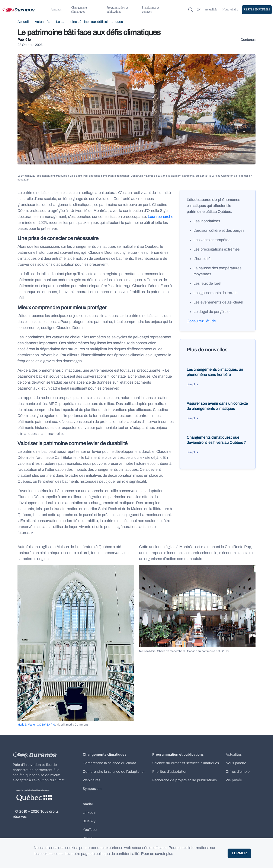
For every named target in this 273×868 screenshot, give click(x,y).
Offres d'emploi (238, 771)
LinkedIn (89, 812)
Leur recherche (161, 217)
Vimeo (88, 838)
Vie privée (234, 780)
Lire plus (192, 384)
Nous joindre (230, 10)
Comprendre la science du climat (109, 763)
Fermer (239, 853)
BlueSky (89, 821)
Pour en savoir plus (157, 854)
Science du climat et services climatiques (186, 763)
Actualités (211, 10)
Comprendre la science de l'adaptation (114, 771)
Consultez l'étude (201, 321)
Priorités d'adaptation (170, 771)
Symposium (92, 789)
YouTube (90, 830)
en (198, 10)
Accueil (23, 22)
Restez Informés (257, 10)
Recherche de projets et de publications (184, 780)
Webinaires (91, 780)
